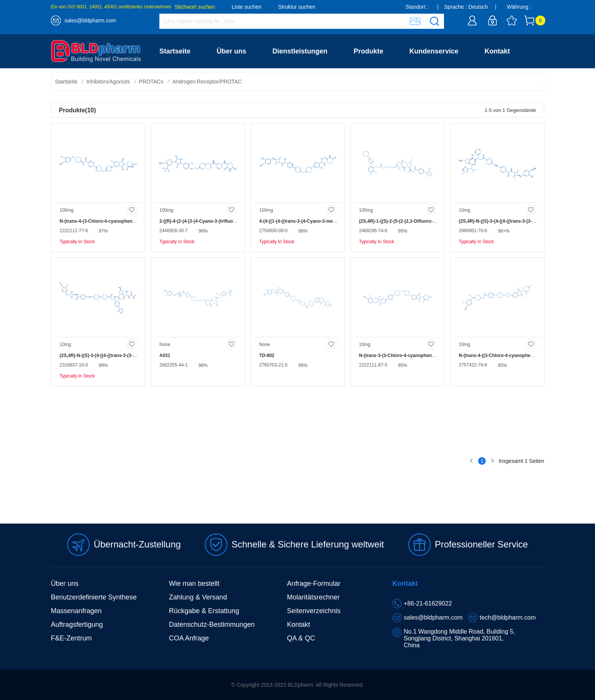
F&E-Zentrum (71, 638)
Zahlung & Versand (198, 597)
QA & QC (301, 638)
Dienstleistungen (300, 51)
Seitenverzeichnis (314, 611)
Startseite (175, 51)
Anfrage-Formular (314, 584)
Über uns (231, 51)
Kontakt (497, 51)
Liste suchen (247, 7)
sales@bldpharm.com (90, 20)
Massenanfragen (76, 611)
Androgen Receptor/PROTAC (207, 82)
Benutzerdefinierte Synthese (94, 597)
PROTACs (151, 82)
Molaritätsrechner (313, 597)
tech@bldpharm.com (508, 617)
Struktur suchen (297, 7)
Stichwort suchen (195, 7)
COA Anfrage (189, 638)
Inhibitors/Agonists (108, 82)
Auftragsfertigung (77, 624)
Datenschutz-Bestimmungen (212, 624)
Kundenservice (434, 51)
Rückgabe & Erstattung (204, 611)
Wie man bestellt (194, 584)
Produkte (368, 51)
